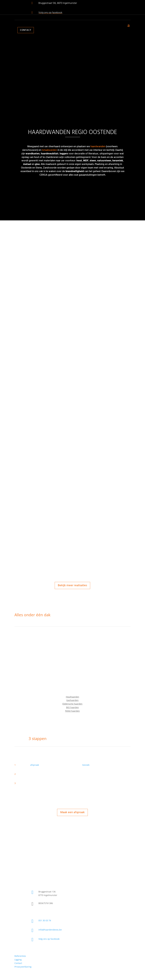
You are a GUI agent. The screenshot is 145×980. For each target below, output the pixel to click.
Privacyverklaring (23, 967)
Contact (26, 30)
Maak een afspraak (72, 812)
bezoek (86, 765)
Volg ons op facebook (50, 13)
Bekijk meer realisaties (72, 585)
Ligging (18, 960)
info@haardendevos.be (50, 930)
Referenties (20, 956)
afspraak (35, 765)
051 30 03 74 (45, 920)
